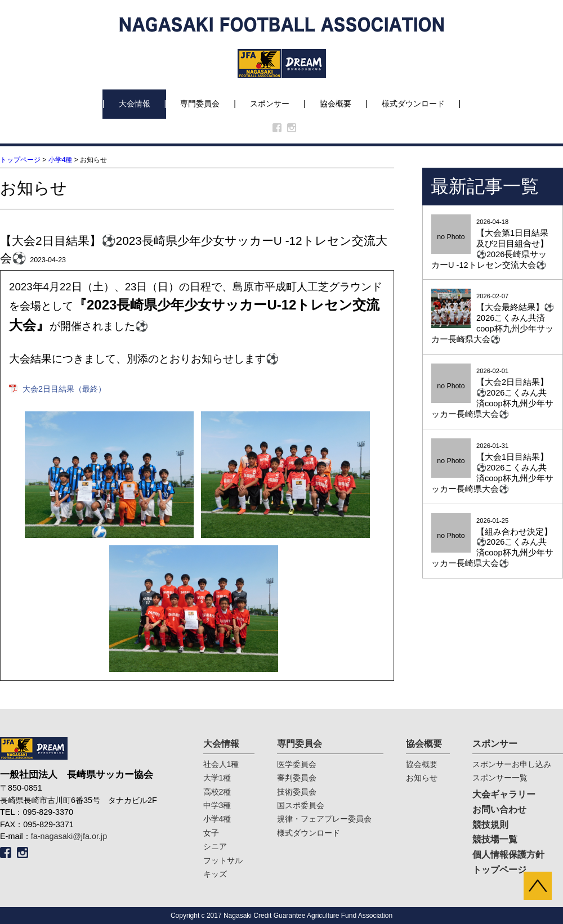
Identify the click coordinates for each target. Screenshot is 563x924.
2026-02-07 (493, 319)
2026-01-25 (493, 543)
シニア (215, 846)
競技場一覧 (495, 839)
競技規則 (490, 825)
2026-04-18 (493, 245)
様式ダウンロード (413, 104)
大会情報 (135, 104)
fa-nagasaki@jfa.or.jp (69, 836)
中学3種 (217, 805)
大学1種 (217, 778)
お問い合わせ (499, 809)
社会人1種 (221, 764)
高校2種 (217, 792)
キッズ (215, 874)
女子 (211, 833)
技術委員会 (297, 792)
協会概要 (336, 104)
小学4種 (61, 160)
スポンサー (270, 104)
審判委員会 (297, 778)
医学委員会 (297, 764)
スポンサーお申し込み (512, 764)
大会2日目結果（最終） (64, 389)
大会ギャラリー (504, 794)
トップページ (20, 160)
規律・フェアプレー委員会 (324, 819)
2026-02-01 (493, 394)
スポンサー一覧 (500, 778)
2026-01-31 (493, 468)
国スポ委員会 (301, 805)
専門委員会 (200, 104)
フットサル (223, 860)
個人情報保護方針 (508, 855)
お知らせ (422, 778)
